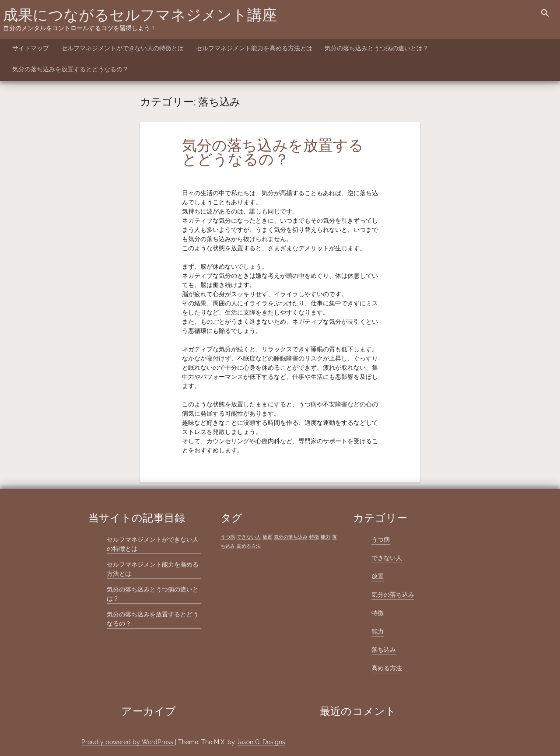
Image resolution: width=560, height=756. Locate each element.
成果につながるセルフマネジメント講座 (140, 15)
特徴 (378, 613)
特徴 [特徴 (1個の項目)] (314, 537)
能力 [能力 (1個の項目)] (325, 537)
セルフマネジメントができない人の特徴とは (122, 48)
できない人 (387, 558)
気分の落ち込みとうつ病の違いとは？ (377, 48)
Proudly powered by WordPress (128, 742)
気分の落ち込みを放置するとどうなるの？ (70, 69)
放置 (378, 576)
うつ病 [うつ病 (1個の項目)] (228, 537)
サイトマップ (31, 48)
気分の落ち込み (393, 595)
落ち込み (384, 650)
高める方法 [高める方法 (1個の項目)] (249, 546)
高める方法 (387, 668)
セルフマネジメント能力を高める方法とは (254, 48)
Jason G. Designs (261, 742)
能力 (378, 631)
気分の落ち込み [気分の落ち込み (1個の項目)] (291, 537)
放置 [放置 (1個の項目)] (267, 537)
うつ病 (381, 539)
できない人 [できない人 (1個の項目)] (249, 537)
